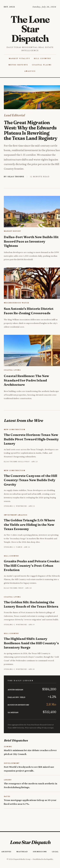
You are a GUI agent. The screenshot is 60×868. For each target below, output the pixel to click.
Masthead (22, 852)
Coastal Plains (42, 65)
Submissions (40, 852)
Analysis (30, 71)
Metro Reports (18, 65)
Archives (6, 852)
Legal (55, 852)
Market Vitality (19, 58)
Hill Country (43, 58)
